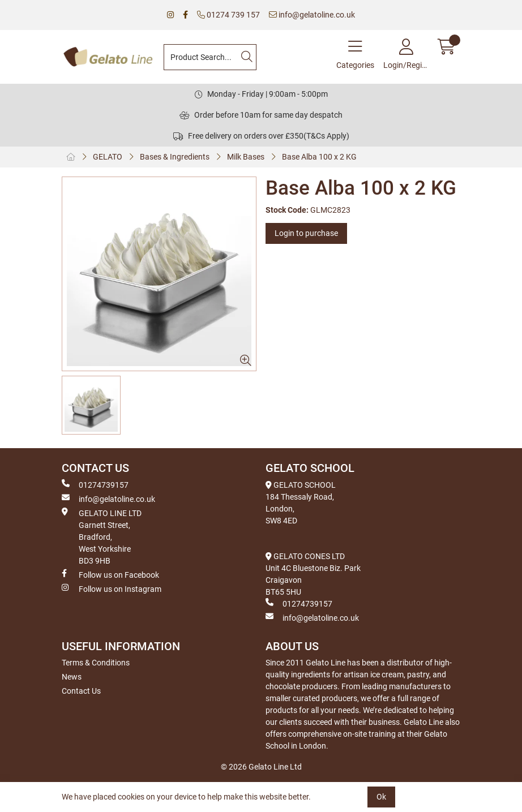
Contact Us (81, 691)
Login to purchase (306, 233)
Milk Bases (246, 157)
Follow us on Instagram (112, 588)
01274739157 (95, 484)
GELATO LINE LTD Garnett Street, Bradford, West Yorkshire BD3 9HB (102, 536)
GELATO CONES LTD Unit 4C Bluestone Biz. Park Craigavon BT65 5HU (313, 574)
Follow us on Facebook (110, 574)
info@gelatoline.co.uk (312, 15)
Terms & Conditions (96, 663)
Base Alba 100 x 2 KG (319, 157)
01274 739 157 (228, 15)
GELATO (108, 157)
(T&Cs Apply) (326, 136)
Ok (381, 797)
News (72, 677)
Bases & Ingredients (175, 157)
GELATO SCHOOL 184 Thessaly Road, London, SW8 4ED (301, 503)
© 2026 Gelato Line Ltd (261, 767)
